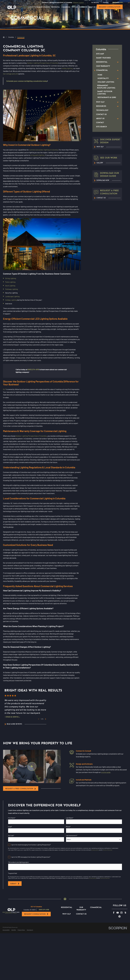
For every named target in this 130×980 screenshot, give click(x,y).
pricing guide (106, 772)
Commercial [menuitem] (66, 7)
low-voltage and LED (10, 74)
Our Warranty (95, 2)
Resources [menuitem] (83, 7)
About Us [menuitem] (92, 7)
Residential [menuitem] (56, 7)
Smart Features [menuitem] (44, 7)
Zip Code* (11, 836)
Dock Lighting (10, 286)
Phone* (68, 827)
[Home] (23, 7)
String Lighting (11, 278)
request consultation (110, 7)
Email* (10, 827)
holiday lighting (67, 68)
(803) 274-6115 (44, 935)
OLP (5, 389)
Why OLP (67, 939)
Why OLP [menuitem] (75, 7)
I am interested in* (72, 836)
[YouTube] (118, 938)
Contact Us (81, 939)
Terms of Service (108, 850)
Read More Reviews (13, 724)
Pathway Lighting (12, 289)
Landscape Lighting (12, 296)
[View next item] (46, 719)
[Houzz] (125, 938)
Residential (67, 933)
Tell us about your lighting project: (19, 862)
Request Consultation (36, 939)
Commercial (96, 933)
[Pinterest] (120, 942)
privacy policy (95, 850)
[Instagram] (121, 938)
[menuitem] (105, 54)
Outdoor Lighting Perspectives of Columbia (43, 63)
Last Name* (70, 818)
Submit (15, 884)
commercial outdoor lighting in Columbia (44, 150)
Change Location (78, 3)
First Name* (12, 818)
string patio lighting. (38, 155)
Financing (106, 2)
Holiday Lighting (11, 300)
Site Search (116, 2)
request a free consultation (21, 789)
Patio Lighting (10, 282)
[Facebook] (114, 938)
